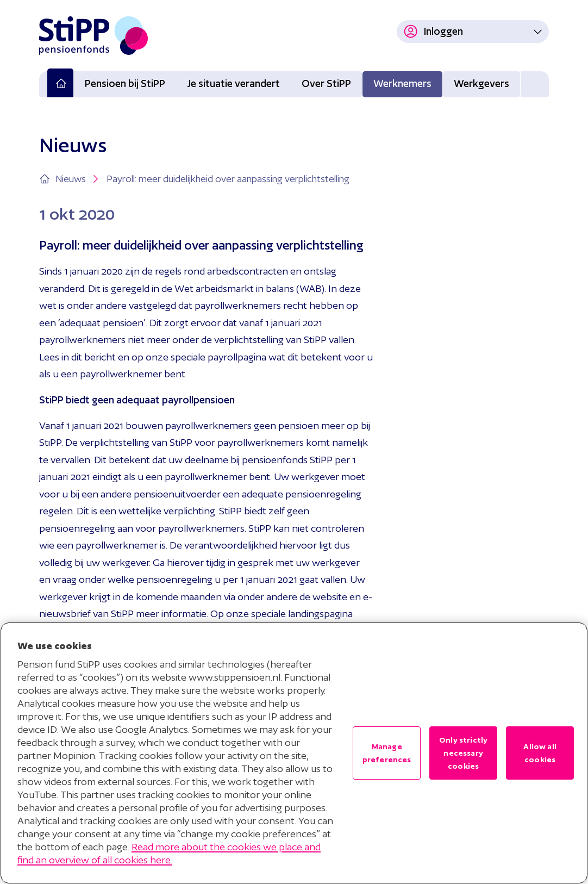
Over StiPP (326, 83)
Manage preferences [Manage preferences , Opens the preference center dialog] (387, 753)
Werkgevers (481, 83)
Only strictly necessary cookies (463, 753)
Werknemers (402, 83)
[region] (294, 753)
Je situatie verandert (233, 83)
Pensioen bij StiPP (125, 83)
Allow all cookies (540, 753)
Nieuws (78, 179)
